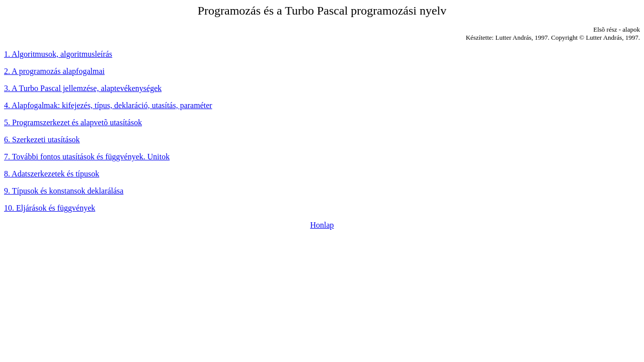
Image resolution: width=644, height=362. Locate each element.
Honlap (322, 225)
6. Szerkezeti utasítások (42, 140)
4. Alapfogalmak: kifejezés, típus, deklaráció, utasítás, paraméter (108, 105)
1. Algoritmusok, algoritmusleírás (58, 54)
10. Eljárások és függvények (50, 208)
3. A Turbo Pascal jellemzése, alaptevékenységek (83, 88)
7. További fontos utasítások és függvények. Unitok (87, 157)
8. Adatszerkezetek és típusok (52, 174)
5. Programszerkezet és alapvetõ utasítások (73, 122)
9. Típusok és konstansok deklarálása (64, 191)
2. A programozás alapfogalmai (54, 71)
